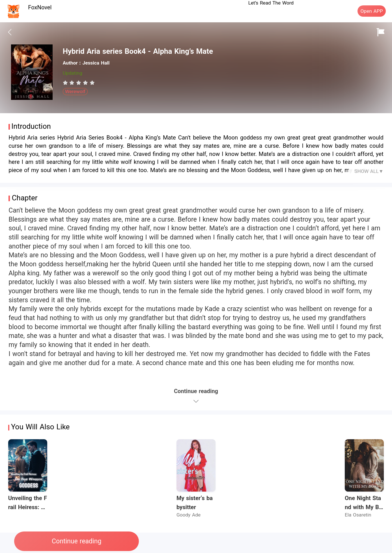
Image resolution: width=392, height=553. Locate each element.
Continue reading (77, 541)
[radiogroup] (79, 83)
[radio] (66, 83)
